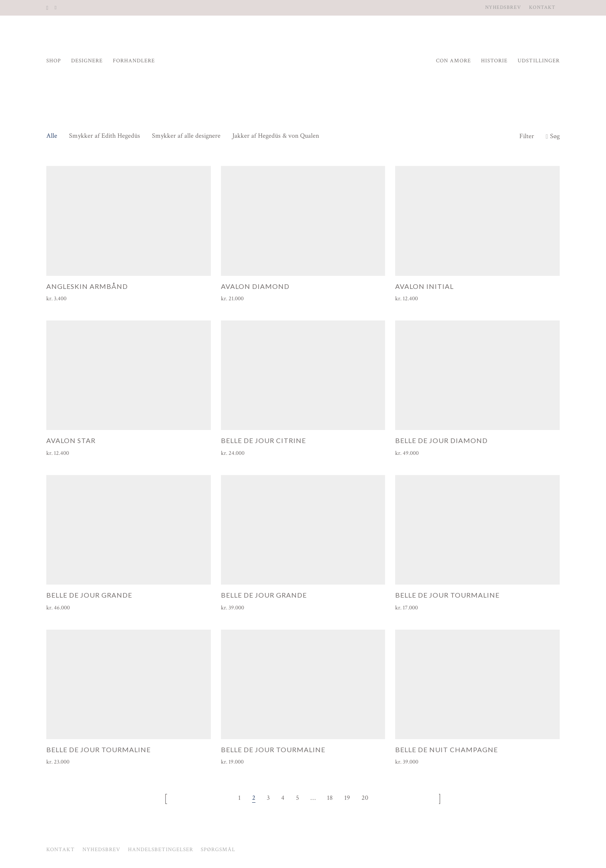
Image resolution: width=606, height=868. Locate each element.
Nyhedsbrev (503, 8)
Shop (54, 61)
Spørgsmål (218, 850)
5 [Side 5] (298, 798)
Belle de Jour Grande (89, 595)
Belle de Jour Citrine (263, 440)
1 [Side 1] (239, 798)
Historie (494, 61)
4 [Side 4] (283, 798)
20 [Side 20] (365, 798)
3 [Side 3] (268, 798)
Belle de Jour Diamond (441, 440)
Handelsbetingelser (161, 850)
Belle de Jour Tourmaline (447, 595)
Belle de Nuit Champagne (447, 749)
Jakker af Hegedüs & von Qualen (276, 136)
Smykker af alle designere (186, 136)
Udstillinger (539, 61)
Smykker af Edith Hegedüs (105, 136)
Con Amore (453, 61)
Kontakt (542, 8)
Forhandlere (134, 61)
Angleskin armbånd (87, 286)
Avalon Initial (424, 286)
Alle (52, 136)
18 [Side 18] (330, 798)
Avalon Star (71, 440)
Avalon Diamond (255, 286)
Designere (87, 61)
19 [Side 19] (347, 798)
